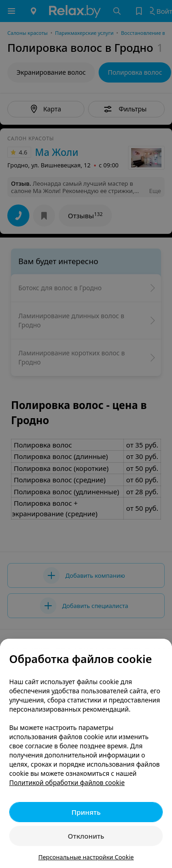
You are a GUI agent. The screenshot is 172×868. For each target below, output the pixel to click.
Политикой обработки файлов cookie (67, 782)
